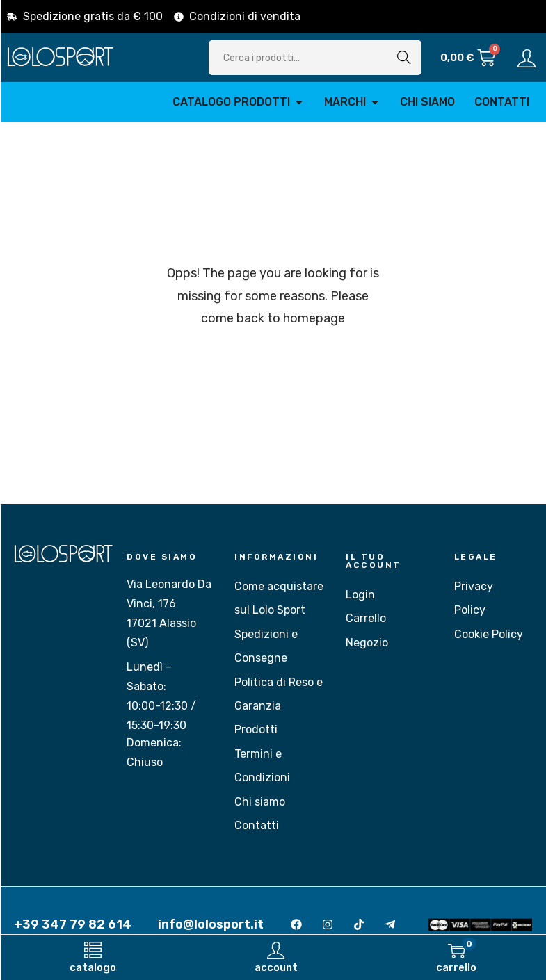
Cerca (404, 57)
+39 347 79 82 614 (73, 924)
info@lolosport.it (211, 924)
